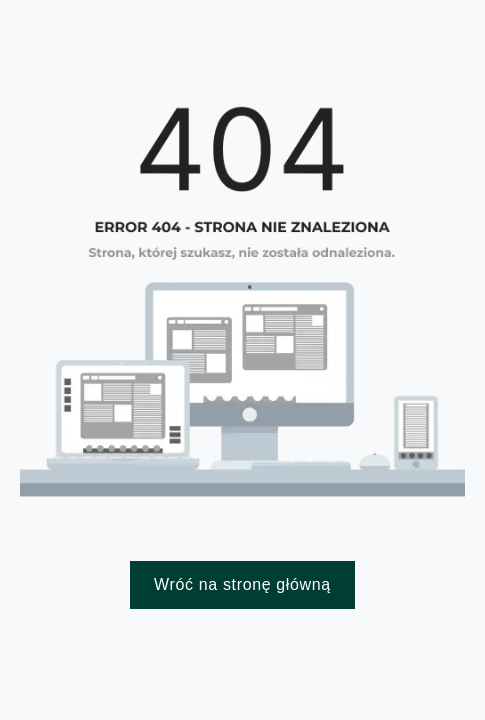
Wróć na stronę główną (242, 584)
